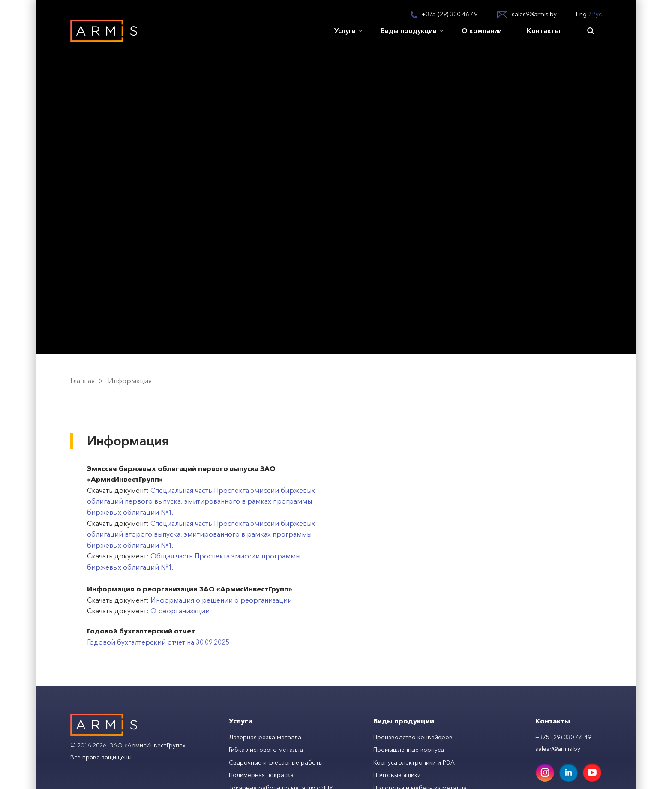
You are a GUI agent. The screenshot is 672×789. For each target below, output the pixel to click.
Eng (581, 14)
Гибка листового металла (266, 750)
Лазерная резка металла (265, 737)
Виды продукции (409, 30)
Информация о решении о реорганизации (221, 600)
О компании (482, 30)
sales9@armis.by (534, 14)
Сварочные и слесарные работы (276, 762)
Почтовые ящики (397, 775)
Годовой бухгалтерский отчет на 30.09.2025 (158, 642)
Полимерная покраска (261, 775)
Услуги (345, 30)
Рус (597, 14)
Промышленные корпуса (409, 750)
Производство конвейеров (413, 737)
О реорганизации (180, 611)
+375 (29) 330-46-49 (450, 14)
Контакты (543, 30)
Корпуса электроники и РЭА (414, 762)
